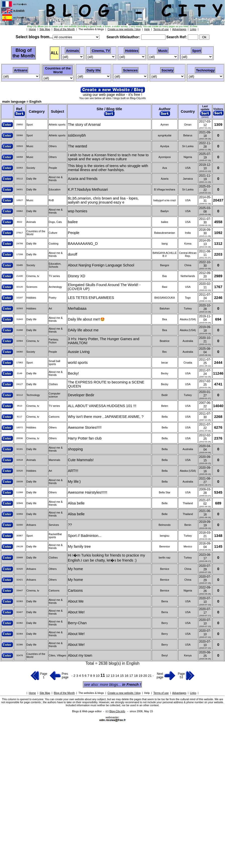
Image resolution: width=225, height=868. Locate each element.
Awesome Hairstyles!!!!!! (88, 492)
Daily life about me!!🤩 (86, 319)
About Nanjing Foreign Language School (101, 265)
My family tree (79, 546)
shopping (75, 449)
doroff (72, 254)
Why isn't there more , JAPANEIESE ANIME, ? (106, 417)
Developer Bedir (81, 395)
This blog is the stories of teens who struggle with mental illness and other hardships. (108, 168)
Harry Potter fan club (85, 438)
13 (113, 676)
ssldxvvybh (77, 135)
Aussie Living (79, 352)
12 (108, 676)
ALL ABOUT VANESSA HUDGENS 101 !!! (102, 406)
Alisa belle (76, 503)
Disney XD (76, 276)
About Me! (76, 612)
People (74, 233)
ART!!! (73, 471)
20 (146, 676)
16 (127, 676)
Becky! (73, 373)
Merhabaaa (77, 308)
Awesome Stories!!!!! (85, 427)
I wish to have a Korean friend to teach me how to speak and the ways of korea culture (108, 157)
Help (147, 693)
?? (70, 525)
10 (98, 676)
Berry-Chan (77, 623)
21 (150, 676)
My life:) (74, 482)
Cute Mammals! (81, 460)
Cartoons (75, 590)
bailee (73, 222)
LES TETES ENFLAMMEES (91, 298)
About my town (80, 655)
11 (103, 675)
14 (118, 676)
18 (136, 676)
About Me (76, 601)
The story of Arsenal (84, 125)
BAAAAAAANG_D (83, 244)
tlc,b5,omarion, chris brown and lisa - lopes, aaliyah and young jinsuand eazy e (103, 200)
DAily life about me (83, 330)
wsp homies (77, 211)
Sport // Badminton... (85, 536)
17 (132, 676)
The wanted (77, 146)
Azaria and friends (83, 179)
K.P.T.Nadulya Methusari (88, 189)
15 (122, 676)
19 (141, 676)
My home (75, 569)
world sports (78, 363)
